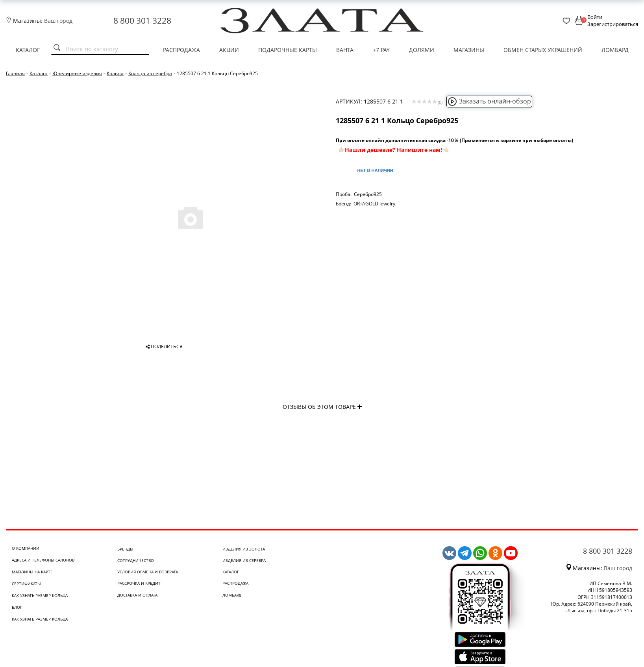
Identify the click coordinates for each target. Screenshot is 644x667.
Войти (595, 17)
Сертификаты (26, 584)
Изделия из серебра (244, 560)
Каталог (28, 50)
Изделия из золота (244, 549)
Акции (229, 50)
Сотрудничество (136, 560)
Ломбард (615, 50)
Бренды (125, 549)
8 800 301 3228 (142, 20)
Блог (17, 607)
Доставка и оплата (137, 595)
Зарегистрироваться (613, 24)
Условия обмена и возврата (148, 572)
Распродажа (181, 50)
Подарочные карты (288, 50)
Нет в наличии (375, 170)
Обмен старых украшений (543, 50)
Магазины (469, 50)
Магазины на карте (32, 572)
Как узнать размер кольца (40, 595)
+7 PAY (381, 50)
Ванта (345, 50)
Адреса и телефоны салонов (43, 560)
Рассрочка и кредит (139, 583)
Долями (422, 50)
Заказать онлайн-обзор (489, 101)
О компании (26, 548)
